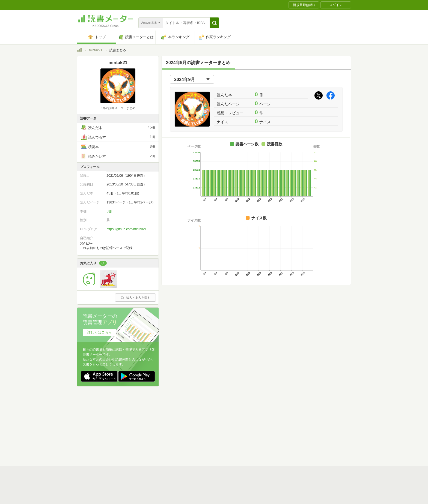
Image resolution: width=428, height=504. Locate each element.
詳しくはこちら (99, 332)
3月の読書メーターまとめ (118, 108)
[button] (214, 23)
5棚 (109, 211)
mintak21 (96, 50)
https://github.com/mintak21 (127, 229)
